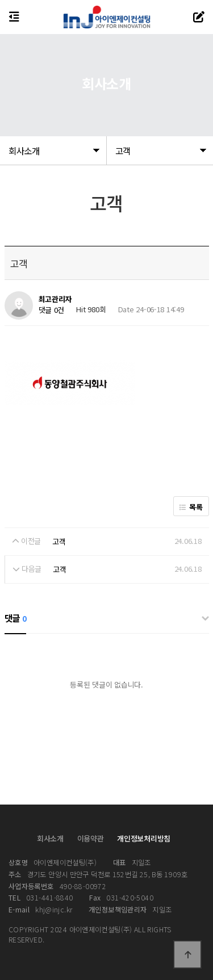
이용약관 (91, 838)
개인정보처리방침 (144, 838)
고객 (59, 541)
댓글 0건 (52, 310)
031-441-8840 (41, 898)
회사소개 (50, 838)
